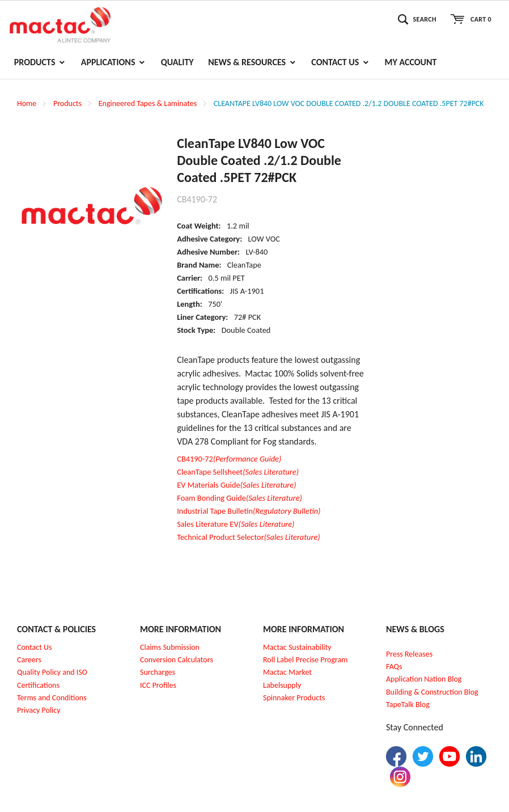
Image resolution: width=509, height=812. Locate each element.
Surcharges (158, 672)
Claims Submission (170, 647)
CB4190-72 (229, 459)
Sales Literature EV (236, 524)
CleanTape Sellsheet (238, 472)
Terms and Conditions (52, 698)
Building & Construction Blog (432, 692)
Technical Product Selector (248, 537)
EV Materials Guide (236, 485)
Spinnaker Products (294, 698)
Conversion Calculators (177, 660)
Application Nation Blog (424, 679)
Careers (29, 660)
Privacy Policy (39, 710)
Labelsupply (282, 685)
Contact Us (35, 647)
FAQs (394, 667)
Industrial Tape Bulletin (249, 511)
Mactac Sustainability (297, 647)
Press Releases (409, 654)
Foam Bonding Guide (239, 498)
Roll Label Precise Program (306, 660)
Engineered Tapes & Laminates (148, 103)
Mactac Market (287, 672)
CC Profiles (159, 685)
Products (67, 103)
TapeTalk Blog (408, 705)
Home (27, 103)
